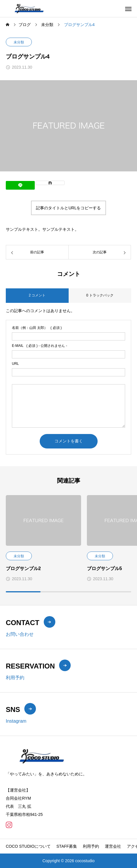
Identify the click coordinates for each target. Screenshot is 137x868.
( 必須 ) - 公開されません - (40, 346)
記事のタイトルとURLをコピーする (68, 208)
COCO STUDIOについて (28, 846)
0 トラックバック (100, 295)
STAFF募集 (67, 846)
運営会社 (113, 846)
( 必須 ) (37, 328)
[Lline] (20, 185)
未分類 (19, 42)
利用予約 (91, 846)
